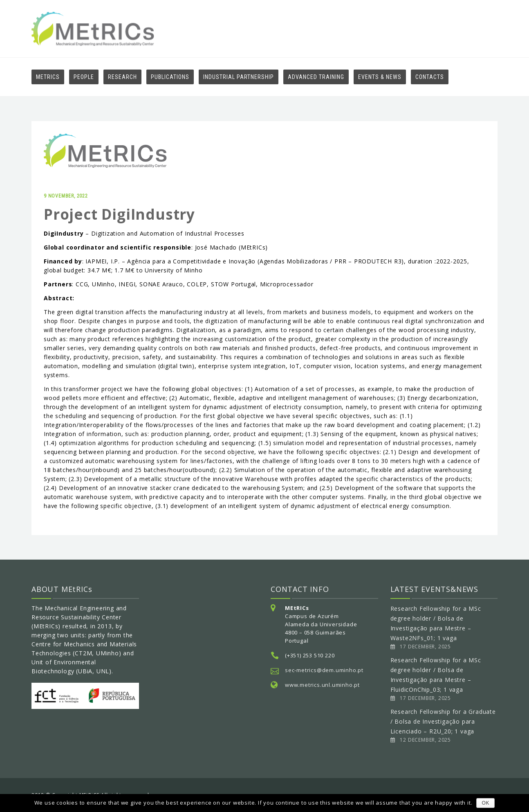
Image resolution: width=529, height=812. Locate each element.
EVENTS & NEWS (380, 77)
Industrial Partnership (239, 77)
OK (485, 803)
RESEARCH (122, 77)
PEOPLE (84, 77)
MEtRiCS (48, 77)
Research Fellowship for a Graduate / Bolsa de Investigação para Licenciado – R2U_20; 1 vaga (443, 721)
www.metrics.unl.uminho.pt (322, 685)
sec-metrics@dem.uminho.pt (324, 670)
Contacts (430, 77)
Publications (170, 77)
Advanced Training (316, 77)
